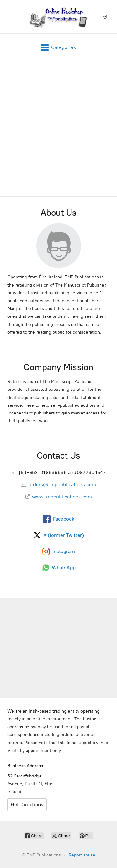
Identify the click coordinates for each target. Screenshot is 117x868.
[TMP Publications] (58, 17)
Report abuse (82, 855)
